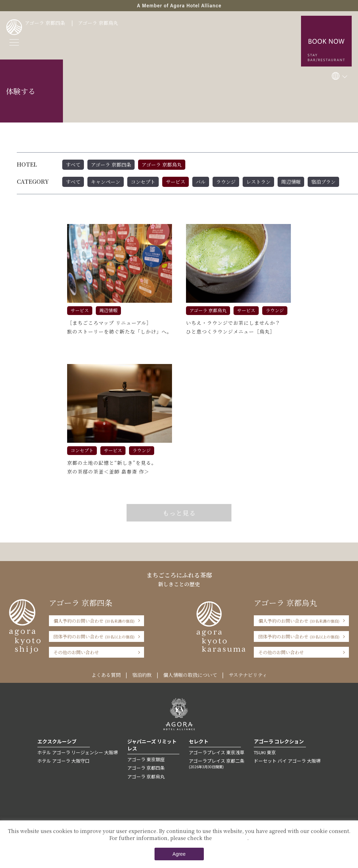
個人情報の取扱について (190, 675)
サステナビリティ (248, 675)
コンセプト (143, 182)
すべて (73, 164)
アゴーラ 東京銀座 (146, 759)
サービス (176, 182)
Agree (179, 854)
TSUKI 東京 (265, 752)
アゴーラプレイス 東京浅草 (217, 752)
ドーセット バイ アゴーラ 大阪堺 (287, 761)
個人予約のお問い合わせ (94, 621)
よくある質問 (106, 675)
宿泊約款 (142, 675)
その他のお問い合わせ (76, 652)
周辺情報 (291, 182)
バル (201, 182)
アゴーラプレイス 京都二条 (217, 763)
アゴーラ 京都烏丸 (98, 23)
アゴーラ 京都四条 (45, 23)
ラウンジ (226, 182)
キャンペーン (106, 182)
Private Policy (230, 838)
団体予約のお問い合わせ (94, 636)
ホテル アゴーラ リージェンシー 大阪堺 (78, 752)
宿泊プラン (323, 182)
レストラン (258, 182)
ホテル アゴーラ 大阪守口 (63, 761)
